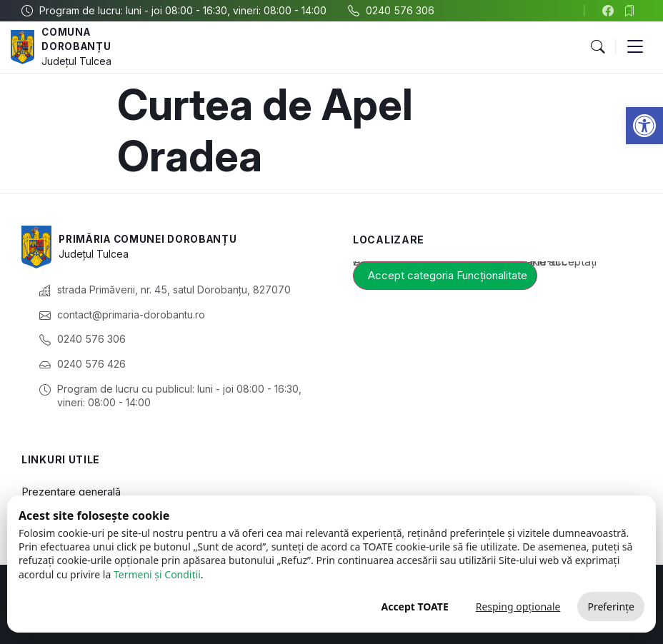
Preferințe (611, 607)
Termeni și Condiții (157, 574)
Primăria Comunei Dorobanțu (152, 239)
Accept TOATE (414, 607)
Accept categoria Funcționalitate (448, 275)
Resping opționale (518, 607)
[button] (644, 126)
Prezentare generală (71, 492)
